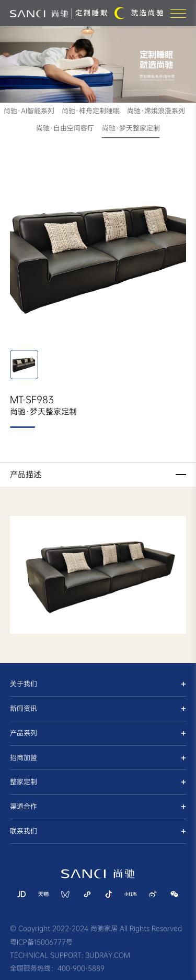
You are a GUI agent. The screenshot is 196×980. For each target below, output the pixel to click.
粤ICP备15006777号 (41, 942)
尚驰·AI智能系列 (29, 111)
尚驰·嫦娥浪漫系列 (156, 111)
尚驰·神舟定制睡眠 (91, 111)
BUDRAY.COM (108, 955)
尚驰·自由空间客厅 (65, 128)
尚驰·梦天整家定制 (131, 128)
